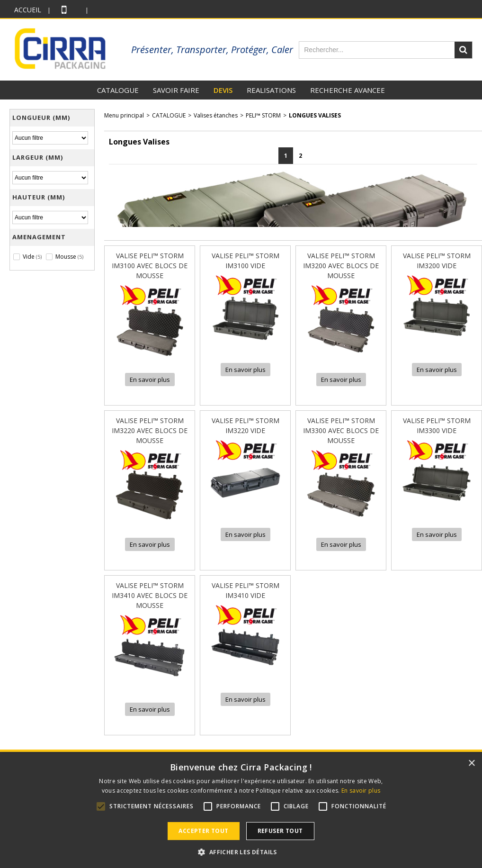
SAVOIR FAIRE (176, 90)
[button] (241, 852)
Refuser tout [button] (280, 831)
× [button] (471, 764)
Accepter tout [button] (203, 831)
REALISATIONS (271, 90)
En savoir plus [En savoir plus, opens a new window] (361, 791)
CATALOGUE (118, 90)
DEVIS (223, 90)
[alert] (241, 811)
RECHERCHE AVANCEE (348, 90)
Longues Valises (315, 115)
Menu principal (124, 115)
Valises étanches (216, 115)
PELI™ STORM (263, 115)
